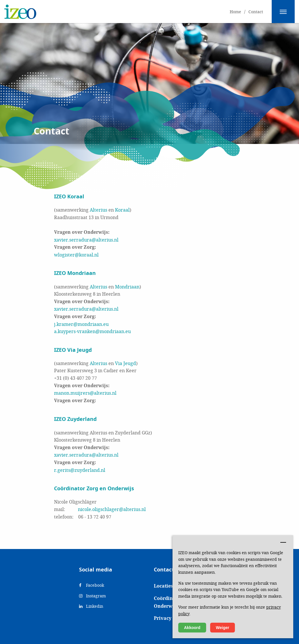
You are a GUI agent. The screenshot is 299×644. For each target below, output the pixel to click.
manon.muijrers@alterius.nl (85, 393)
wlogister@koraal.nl (76, 255)
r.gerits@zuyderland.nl (80, 470)
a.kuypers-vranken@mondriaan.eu (92, 331)
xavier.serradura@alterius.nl (86, 240)
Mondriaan (127, 287)
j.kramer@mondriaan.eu (81, 324)
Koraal (122, 210)
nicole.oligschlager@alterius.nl (112, 509)
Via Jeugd (125, 363)
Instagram (92, 596)
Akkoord (192, 628)
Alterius (98, 210)
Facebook (92, 585)
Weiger (223, 628)
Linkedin (91, 606)
